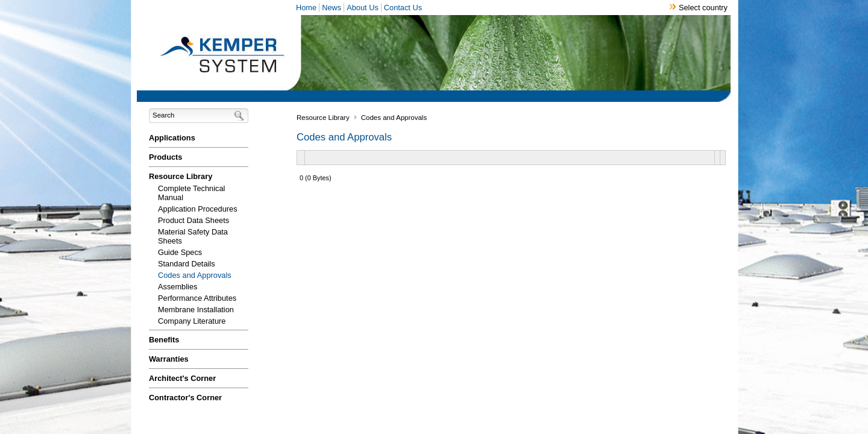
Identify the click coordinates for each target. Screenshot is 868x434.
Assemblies (178, 287)
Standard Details (187, 264)
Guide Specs (180, 252)
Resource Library (181, 176)
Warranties (169, 359)
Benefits (164, 340)
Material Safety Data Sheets (193, 236)
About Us (363, 8)
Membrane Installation (196, 310)
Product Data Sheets (193, 220)
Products (165, 157)
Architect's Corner (182, 378)
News (332, 8)
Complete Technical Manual (191, 193)
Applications (172, 138)
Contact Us (403, 8)
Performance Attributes (197, 298)
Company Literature (192, 321)
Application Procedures (198, 209)
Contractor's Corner (185, 398)
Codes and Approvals (195, 275)
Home (306, 8)
